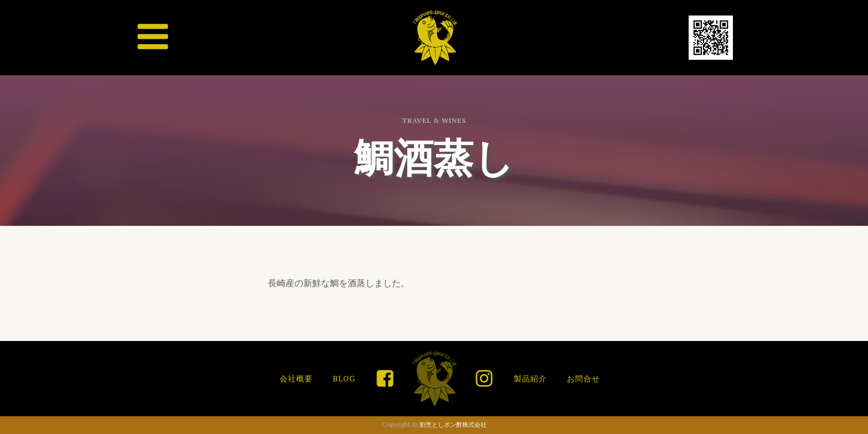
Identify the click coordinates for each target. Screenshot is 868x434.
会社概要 (296, 378)
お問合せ (583, 378)
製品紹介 (530, 378)
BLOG (344, 378)
